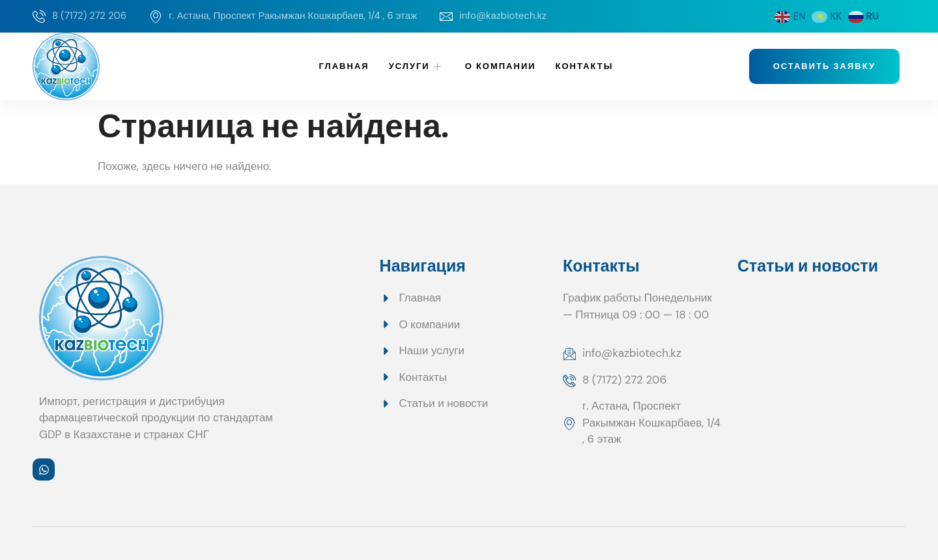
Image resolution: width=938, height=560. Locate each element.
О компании (501, 66)
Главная (344, 66)
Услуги (417, 66)
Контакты (585, 66)
